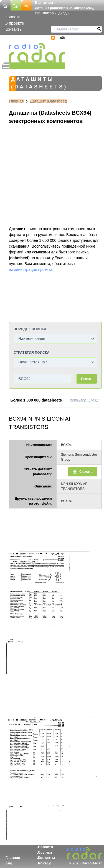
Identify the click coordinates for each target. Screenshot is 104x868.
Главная (16, 101)
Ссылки (45, 852)
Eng (9, 863)
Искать (87, 379)
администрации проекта (31, 269)
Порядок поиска (30, 329)
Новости (12, 17)
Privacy (44, 863)
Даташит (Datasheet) (49, 101)
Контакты (13, 29)
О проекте (14, 23)
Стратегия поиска (31, 353)
